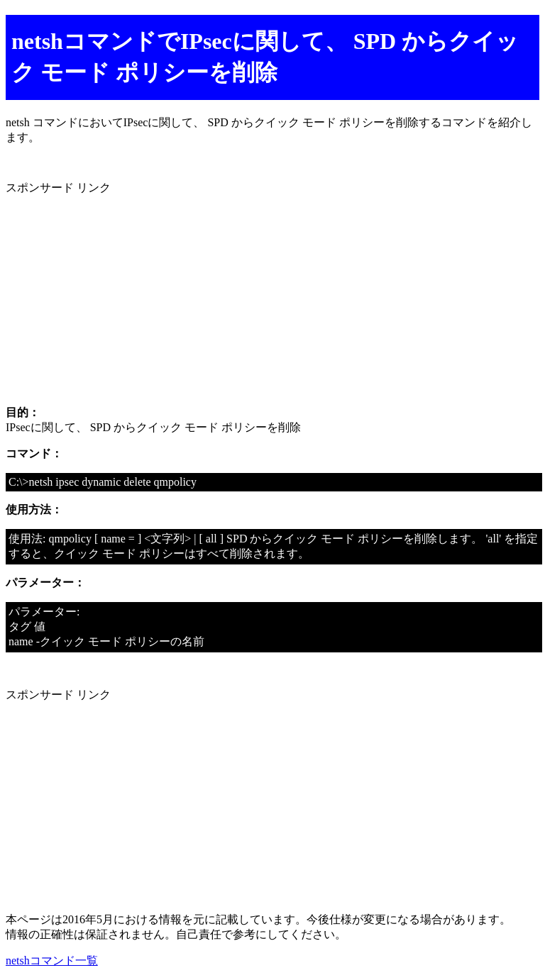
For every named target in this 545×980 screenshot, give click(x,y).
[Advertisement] (272, 295)
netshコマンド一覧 (52, 960)
